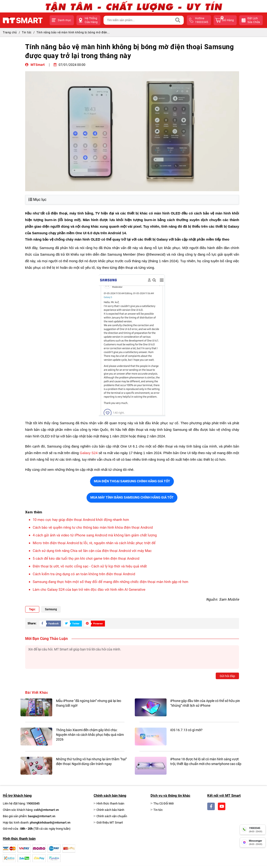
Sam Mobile (229, 599)
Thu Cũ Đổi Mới (163, 803)
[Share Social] (49, 623)
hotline (202, 20)
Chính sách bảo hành (110, 810)
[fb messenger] (253, 842)
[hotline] (253, 829)
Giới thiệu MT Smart (110, 822)
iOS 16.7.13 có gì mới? (186, 730)
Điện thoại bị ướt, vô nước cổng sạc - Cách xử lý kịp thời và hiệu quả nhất (90, 566)
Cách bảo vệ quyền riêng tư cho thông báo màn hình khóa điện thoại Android (93, 527)
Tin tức (27, 32)
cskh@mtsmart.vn (46, 810)
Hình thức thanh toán (110, 803)
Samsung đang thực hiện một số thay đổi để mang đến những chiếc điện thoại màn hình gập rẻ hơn (110, 582)
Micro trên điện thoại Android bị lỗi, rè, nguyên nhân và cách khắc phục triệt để (94, 543)
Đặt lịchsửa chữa (254, 20)
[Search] (178, 20)
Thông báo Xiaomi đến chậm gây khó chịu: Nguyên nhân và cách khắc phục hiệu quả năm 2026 (90, 735)
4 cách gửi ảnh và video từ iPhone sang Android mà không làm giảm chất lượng (95, 535)
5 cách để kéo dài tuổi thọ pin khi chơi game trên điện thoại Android (86, 559)
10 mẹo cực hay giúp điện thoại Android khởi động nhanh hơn (81, 520)
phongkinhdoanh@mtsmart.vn (50, 822)
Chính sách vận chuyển (112, 816)
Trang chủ (10, 32)
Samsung (51, 609)
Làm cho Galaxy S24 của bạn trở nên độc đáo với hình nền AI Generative (89, 590)
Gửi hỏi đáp (227, 676)
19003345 (33, 803)
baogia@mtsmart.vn (42, 816)
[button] (62, 20)
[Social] (211, 806)
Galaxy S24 (89, 453)
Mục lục (37, 200)
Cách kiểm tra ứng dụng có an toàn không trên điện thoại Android (84, 574)
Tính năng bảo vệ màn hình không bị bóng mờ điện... (73, 32)
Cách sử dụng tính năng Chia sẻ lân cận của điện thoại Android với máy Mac (92, 551)
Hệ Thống (91, 20)
